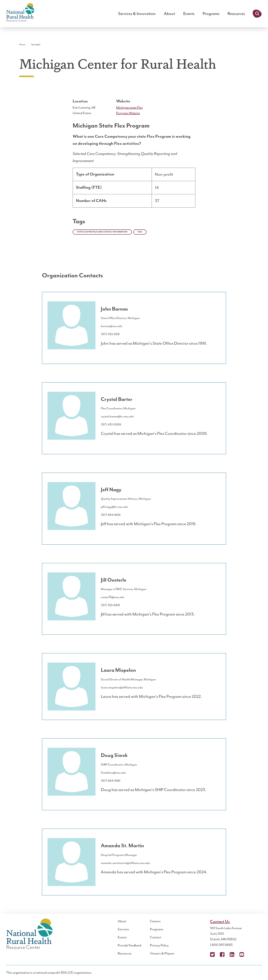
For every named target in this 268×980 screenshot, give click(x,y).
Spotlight (36, 45)
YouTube (242, 954)
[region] (134, 189)
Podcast (252, 954)
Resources (236, 14)
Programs (211, 14)
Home (22, 45)
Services (123, 929)
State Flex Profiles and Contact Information (102, 232)
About (169, 14)
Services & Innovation (137, 14)
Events (189, 14)
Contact (156, 937)
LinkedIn (232, 954)
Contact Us (220, 922)
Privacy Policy (159, 945)
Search (257, 14)
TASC (140, 232)
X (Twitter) (212, 954)
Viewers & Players (162, 953)
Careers (155, 921)
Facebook (222, 954)
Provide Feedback (130, 945)
